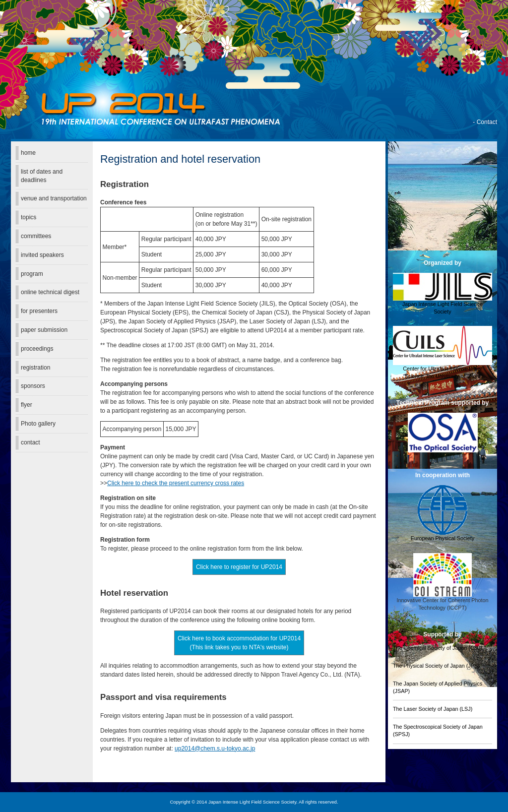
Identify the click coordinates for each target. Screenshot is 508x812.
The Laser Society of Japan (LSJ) (433, 709)
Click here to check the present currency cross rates (176, 483)
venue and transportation (54, 198)
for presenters (39, 311)
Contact (487, 122)
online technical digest (50, 292)
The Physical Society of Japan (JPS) (436, 666)
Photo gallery (38, 424)
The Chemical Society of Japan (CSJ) (438, 648)
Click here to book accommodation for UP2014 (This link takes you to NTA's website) (239, 643)
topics (29, 217)
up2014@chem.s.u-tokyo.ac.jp (215, 749)
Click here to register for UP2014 (239, 567)
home (28, 153)
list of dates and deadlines (42, 176)
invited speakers (42, 255)
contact (31, 442)
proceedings (37, 349)
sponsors (33, 386)
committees (36, 236)
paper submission (44, 330)
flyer (27, 405)
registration (35, 368)
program (32, 274)
